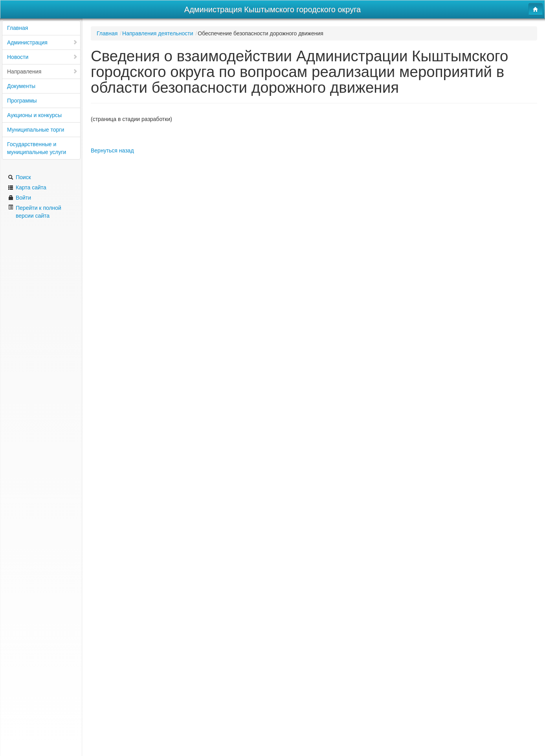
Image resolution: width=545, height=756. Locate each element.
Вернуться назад (112, 150)
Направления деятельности (158, 33)
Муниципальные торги (36, 130)
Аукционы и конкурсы (34, 115)
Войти (19, 198)
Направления (42, 72)
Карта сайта (27, 187)
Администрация (42, 42)
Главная (17, 28)
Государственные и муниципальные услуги (37, 148)
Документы (21, 86)
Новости (42, 57)
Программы (22, 101)
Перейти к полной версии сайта (35, 212)
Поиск (19, 177)
